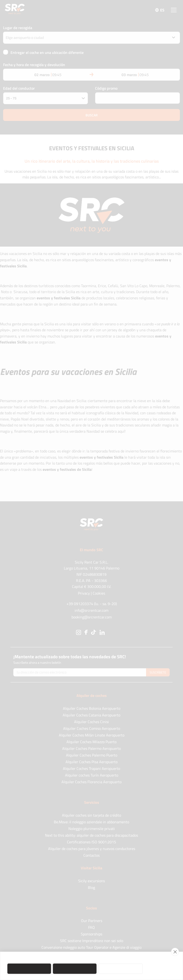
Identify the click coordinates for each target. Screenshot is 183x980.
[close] (175, 952)
